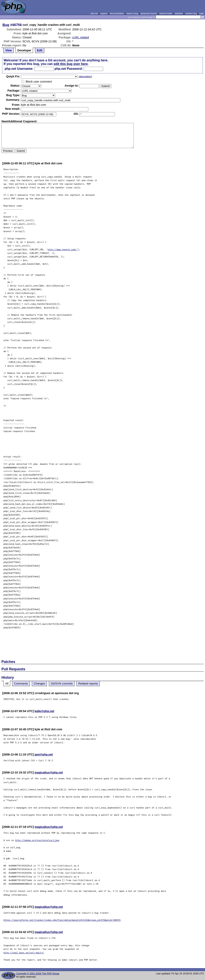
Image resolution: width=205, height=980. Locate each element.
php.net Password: (69, 69)
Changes (39, 684)
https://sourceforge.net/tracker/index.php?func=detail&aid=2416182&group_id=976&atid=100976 (62, 920)
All (7, 684)
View (9, 50)
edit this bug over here (71, 64)
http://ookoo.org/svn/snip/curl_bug (37, 840)
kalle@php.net (44, 711)
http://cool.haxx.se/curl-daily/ (24, 953)
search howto (166, 13)
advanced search (149, 13)
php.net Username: (19, 69)
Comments (21, 684)
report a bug (132, 13)
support (104, 13)
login (202, 13)
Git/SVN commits (62, 684)
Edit (40, 50)
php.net (94, 13)
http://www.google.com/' (63, 249)
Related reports (88, 684)
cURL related (81, 37)
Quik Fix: (13, 76)
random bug (191, 13)
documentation (117, 13)
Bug (6, 25)
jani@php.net (44, 754)
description (85, 77)
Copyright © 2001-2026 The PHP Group (38, 974)
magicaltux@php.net (49, 772)
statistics (179, 13)
